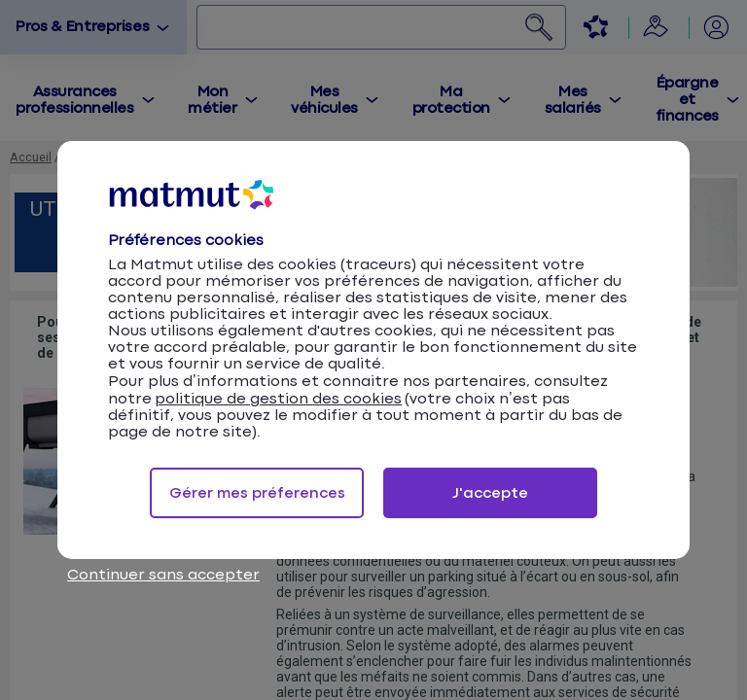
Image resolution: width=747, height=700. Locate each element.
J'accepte (490, 493)
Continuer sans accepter (163, 575)
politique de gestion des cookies (278, 399)
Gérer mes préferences (257, 493)
